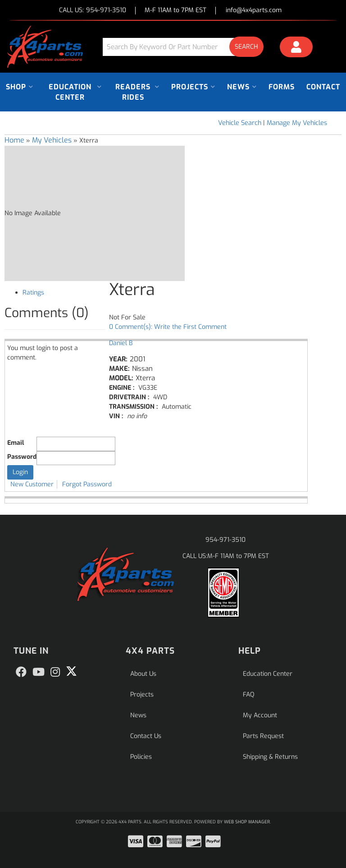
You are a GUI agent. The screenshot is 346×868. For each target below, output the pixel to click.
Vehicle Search (240, 123)
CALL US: (93, 11)
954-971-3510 (225, 540)
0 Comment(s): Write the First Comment (168, 327)
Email (16, 443)
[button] (187, 47)
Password (22, 457)
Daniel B (121, 343)
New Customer (32, 484)
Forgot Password (87, 484)
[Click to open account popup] (296, 48)
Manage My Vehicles (297, 123)
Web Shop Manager (247, 822)
